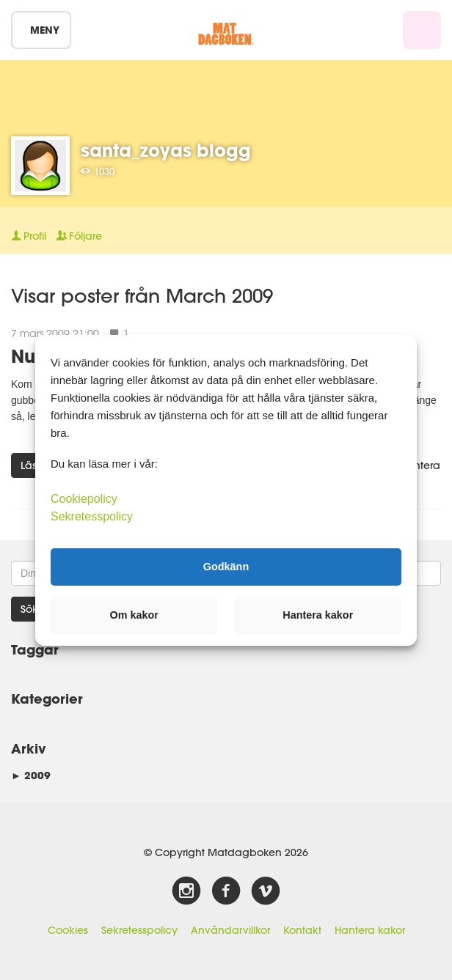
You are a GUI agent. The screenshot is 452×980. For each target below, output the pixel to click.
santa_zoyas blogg (166, 150)
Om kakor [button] (134, 615)
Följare (79, 236)
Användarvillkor (230, 930)
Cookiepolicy (84, 498)
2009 (31, 775)
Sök (29, 609)
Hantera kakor (370, 930)
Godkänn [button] (226, 567)
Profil (29, 236)
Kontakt (302, 930)
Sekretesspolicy (139, 930)
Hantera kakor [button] (318, 615)
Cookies (68, 930)
